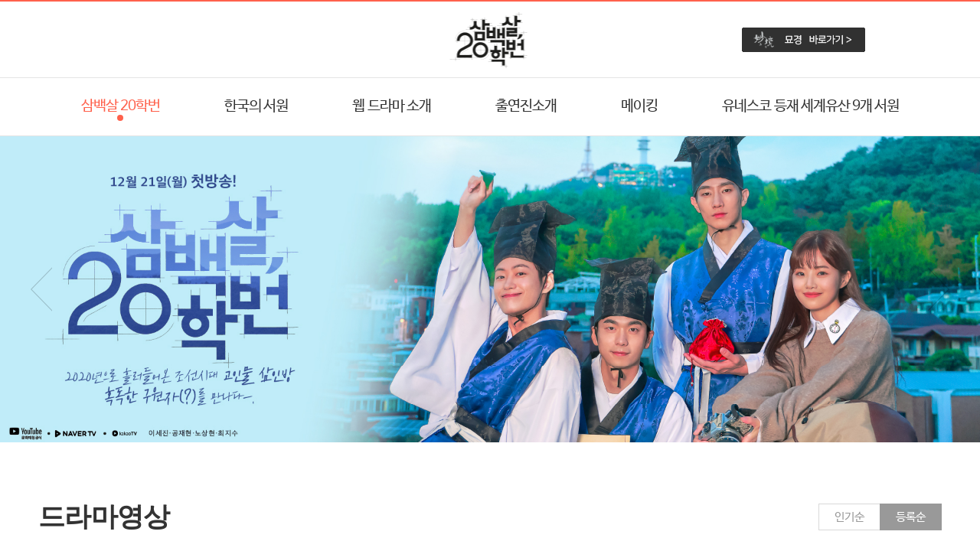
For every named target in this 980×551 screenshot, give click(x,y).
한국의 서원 (256, 106)
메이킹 (639, 106)
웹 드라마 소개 (391, 106)
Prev (41, 289)
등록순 (911, 517)
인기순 (849, 517)
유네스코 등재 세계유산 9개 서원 (810, 106)
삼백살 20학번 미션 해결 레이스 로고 (490, 40)
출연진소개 (526, 106)
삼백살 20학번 (121, 106)
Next (939, 289)
